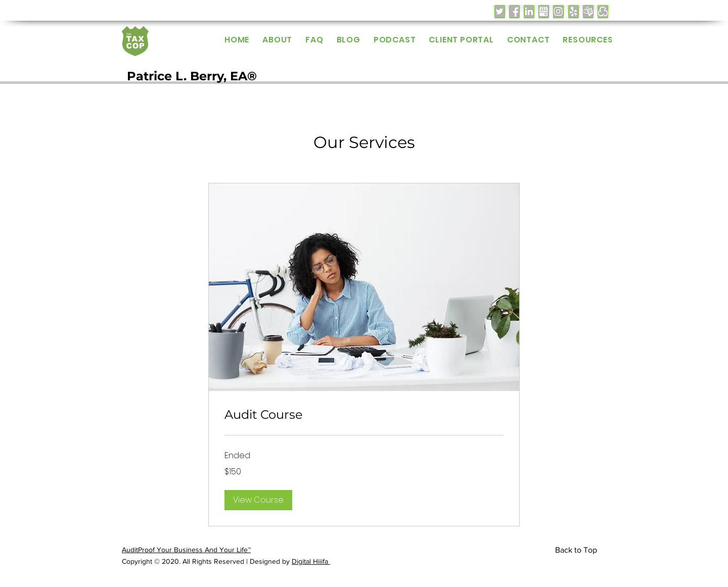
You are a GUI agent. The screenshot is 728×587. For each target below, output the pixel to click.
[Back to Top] (578, 550)
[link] (364, 415)
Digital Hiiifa (311, 561)
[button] (258, 500)
